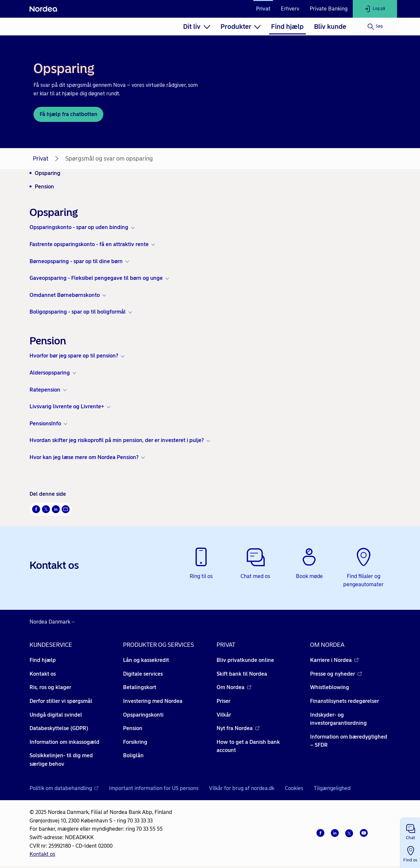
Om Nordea (234, 687)
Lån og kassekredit (146, 660)
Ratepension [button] (45, 390)
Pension (44, 187)
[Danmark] (54, 622)
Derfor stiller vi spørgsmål (61, 701)
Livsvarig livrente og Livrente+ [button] (67, 406)
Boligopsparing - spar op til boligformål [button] (78, 312)
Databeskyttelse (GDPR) (59, 728)
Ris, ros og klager (50, 687)
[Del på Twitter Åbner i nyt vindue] (46, 509)
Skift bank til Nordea (242, 674)
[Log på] (375, 9)
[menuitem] (197, 27)
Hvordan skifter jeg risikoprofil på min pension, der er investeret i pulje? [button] (117, 440)
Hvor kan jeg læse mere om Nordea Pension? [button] (84, 457)
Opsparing (48, 173)
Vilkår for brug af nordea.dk (242, 788)
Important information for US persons (154, 788)
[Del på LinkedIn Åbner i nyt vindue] (56, 509)
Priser (223, 701)
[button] (410, 831)
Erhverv (290, 9)
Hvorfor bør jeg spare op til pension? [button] (74, 356)
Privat (263, 9)
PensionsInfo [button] (45, 424)
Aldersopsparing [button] (50, 373)
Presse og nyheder (336, 674)
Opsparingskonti (143, 715)
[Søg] (375, 27)
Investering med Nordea (153, 701)
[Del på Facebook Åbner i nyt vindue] (36, 509)
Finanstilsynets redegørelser (345, 701)
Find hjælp (287, 27)
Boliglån (133, 755)
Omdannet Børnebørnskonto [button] (65, 295)
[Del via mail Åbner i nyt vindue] (66, 509)
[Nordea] (43, 9)
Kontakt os (43, 674)
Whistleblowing (330, 687)
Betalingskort (140, 687)
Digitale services (143, 674)
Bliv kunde (330, 27)
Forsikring (135, 742)
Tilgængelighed (332, 788)
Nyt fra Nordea (238, 728)
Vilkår (224, 715)
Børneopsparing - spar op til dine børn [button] (76, 261)
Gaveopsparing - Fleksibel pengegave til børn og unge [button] (96, 278)
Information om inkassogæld (64, 742)
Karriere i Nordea (334, 660)
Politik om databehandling (64, 788)
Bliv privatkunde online (245, 660)
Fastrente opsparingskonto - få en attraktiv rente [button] (89, 244)
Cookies (294, 788)
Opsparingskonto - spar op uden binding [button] (79, 227)
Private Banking (329, 9)
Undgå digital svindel (56, 715)
